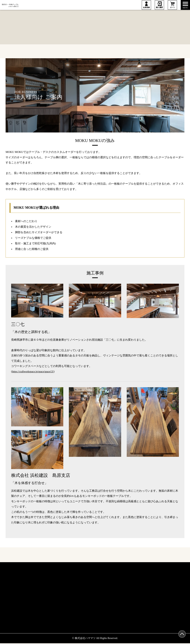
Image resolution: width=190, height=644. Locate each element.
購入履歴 (159, 7)
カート (172, 7)
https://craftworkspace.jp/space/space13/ (35, 372)
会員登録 (146, 7)
